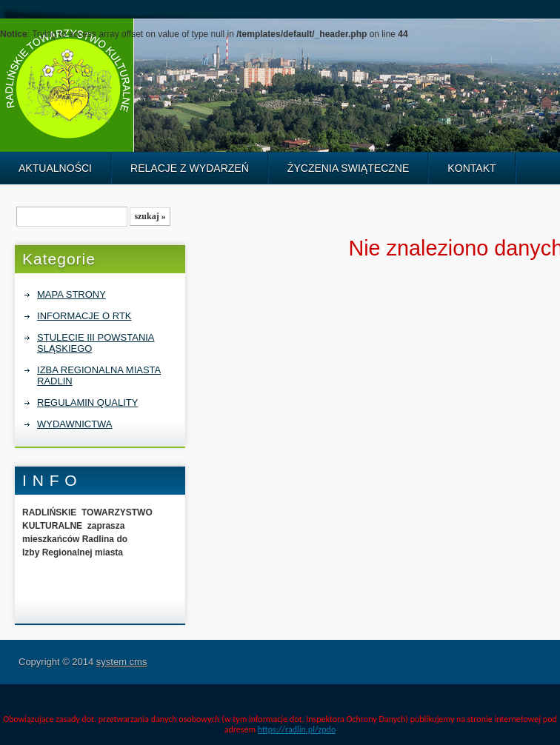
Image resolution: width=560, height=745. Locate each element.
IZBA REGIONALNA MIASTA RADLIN (99, 375)
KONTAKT (471, 168)
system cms (122, 662)
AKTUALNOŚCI (55, 168)
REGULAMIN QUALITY (87, 402)
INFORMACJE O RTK (84, 316)
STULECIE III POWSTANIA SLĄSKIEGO (96, 343)
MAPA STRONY (71, 294)
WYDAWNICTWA (74, 424)
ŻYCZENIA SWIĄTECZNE (349, 168)
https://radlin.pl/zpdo (297, 729)
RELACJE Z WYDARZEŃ (190, 168)
